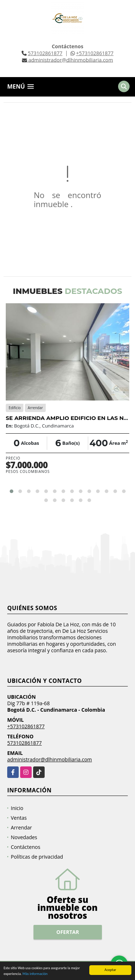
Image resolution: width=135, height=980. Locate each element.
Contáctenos (26, 847)
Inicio (17, 808)
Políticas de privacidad (37, 857)
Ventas (19, 818)
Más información (35, 974)
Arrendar (21, 827)
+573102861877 (95, 53)
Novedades (24, 837)
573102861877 (45, 53)
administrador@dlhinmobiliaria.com (49, 759)
